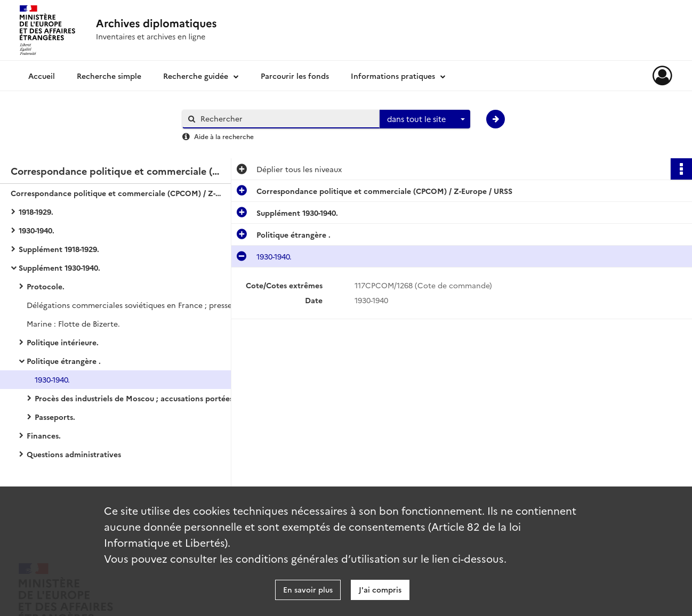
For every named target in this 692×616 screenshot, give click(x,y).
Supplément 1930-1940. (59, 268)
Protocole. (46, 286)
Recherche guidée (196, 76)
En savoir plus (308, 589)
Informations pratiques (393, 76)
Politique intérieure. (63, 342)
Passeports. (55, 417)
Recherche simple (109, 76)
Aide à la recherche (224, 136)
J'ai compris (380, 589)
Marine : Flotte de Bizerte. (73, 323)
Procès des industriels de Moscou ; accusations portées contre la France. (141, 398)
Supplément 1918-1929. (59, 249)
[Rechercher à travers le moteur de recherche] (286, 119)
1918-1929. (36, 212)
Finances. (44, 435)
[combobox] (425, 119)
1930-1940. (37, 230)
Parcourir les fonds (295, 76)
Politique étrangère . (64, 361)
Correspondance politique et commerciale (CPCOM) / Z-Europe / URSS (117, 193)
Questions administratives (74, 454)
